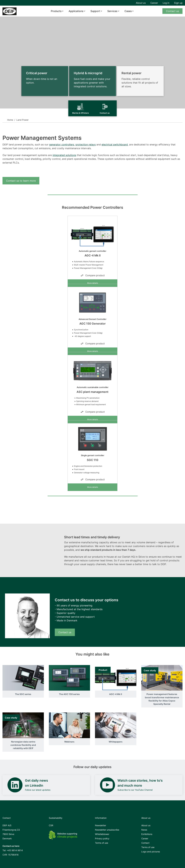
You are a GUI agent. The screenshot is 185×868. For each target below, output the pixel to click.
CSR (51, 825)
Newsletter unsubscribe (107, 830)
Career (154, 3)
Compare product (92, 275)
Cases (128, 11)
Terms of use (102, 843)
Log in (166, 3)
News (144, 830)
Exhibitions (147, 834)
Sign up (178, 3)
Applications (76, 11)
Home (10, 120)
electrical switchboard (115, 145)
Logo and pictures (151, 852)
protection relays (86, 145)
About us (141, 3)
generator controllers (62, 145)
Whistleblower (102, 834)
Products (56, 11)
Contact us (172, 11)
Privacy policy (102, 838)
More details (93, 283)
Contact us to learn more (21, 181)
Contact (145, 843)
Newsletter (101, 825)
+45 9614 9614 (15, 850)
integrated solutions (64, 155)
